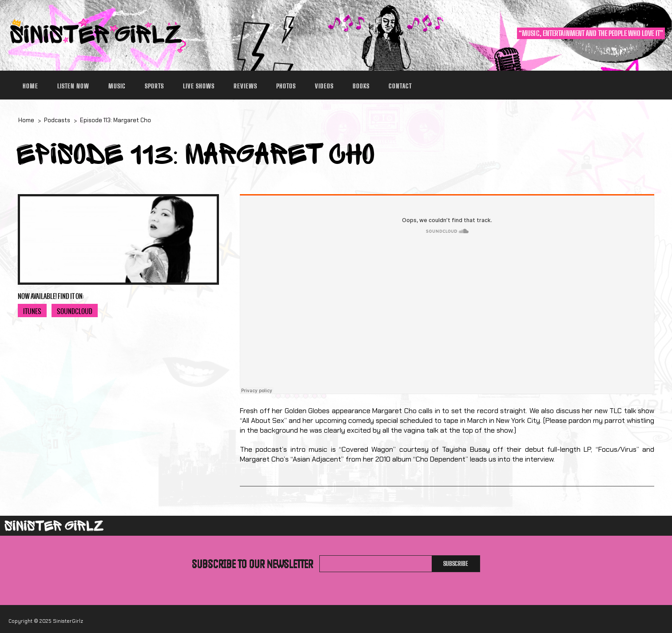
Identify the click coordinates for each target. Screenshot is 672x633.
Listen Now (73, 86)
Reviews (245, 86)
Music (117, 86)
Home (30, 86)
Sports (154, 86)
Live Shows (199, 86)
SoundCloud (75, 311)
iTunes (32, 311)
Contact (400, 86)
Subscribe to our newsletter (252, 564)
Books (361, 86)
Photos (286, 86)
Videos (324, 86)
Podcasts (57, 120)
